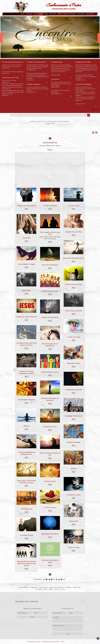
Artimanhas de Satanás (74, 390)
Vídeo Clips (53, 14)
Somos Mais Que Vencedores (74, 258)
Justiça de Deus (26, 509)
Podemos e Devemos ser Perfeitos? (50, 399)
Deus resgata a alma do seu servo (50, 233)
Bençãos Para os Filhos (74, 232)
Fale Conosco (90, 14)
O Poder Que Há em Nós (74, 284)
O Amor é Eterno (50, 508)
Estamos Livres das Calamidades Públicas (26, 372)
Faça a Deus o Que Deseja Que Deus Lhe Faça (26, 482)
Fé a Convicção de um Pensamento (50, 345)
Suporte (27, 602)
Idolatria (74, 469)
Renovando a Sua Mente (50, 534)
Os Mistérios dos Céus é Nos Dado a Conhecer (26, 344)
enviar (32, 617)
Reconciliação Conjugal (26, 264)
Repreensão (74, 521)
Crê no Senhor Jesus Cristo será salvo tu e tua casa (50, 238)
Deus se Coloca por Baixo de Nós (50, 454)
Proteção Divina (74, 206)
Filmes (60, 14)
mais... (22, 76)
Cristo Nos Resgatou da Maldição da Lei (26, 453)
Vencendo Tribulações (50, 265)
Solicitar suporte (34, 602)
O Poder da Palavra (50, 206)
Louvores (57, 589)
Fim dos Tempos (50, 481)
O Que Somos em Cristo (50, 291)
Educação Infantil (74, 363)
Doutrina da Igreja (74, 442)
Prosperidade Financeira (26, 400)
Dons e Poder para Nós (74, 311)
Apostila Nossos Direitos (50, 372)
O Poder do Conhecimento (26, 206)
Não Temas (26, 290)
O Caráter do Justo (74, 495)
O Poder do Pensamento (50, 317)
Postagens (68, 587)
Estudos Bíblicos (39, 14)
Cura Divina (26, 238)
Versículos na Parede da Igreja (50, 561)
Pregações (29, 14)
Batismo (26, 426)
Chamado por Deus (50, 427)
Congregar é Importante (74, 416)
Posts (63, 589)
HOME (50, 589)
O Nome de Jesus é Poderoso (26, 317)
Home (22, 14)
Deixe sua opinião (19, 602)
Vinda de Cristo (74, 547)
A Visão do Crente (74, 337)
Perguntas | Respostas (70, 14)
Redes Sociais (43, 587)
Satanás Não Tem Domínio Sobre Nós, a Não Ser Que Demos (26, 563)
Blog (46, 14)
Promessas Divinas (26, 535)
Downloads (81, 14)
